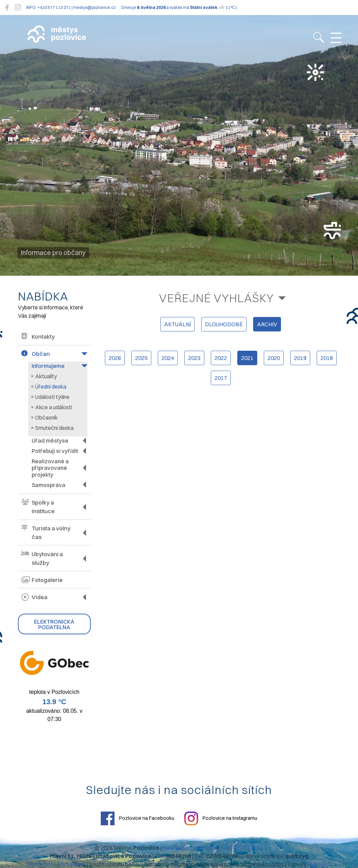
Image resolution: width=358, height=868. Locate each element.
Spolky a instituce (38, 507)
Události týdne (52, 397)
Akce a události (53, 407)
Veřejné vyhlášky (216, 298)
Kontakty (38, 337)
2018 (327, 358)
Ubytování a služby (42, 558)
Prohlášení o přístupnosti (56, 864)
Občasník (46, 417)
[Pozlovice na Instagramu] (18, 7)
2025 (141, 358)
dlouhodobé (224, 324)
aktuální (177, 324)
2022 (221, 358)
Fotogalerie (42, 580)
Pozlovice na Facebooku (138, 818)
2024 (168, 358)
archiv (267, 324)
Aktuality (46, 376)
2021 (247, 358)
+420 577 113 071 (242, 847)
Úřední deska (51, 387)
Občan (36, 354)
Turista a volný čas (46, 532)
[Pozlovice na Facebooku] (7, 7)
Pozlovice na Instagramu (221, 818)
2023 (194, 358)
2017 (221, 378)
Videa (34, 597)
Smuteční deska (54, 428)
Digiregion (319, 864)
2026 (115, 358)
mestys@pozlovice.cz (190, 847)
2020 (274, 358)
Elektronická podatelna (54, 624)
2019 (300, 358)
